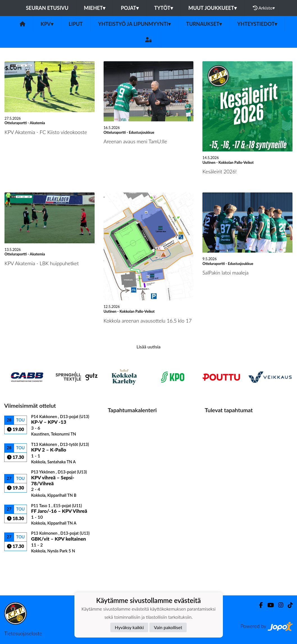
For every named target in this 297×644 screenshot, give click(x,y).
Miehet (95, 8)
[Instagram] (278, 605)
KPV (47, 24)
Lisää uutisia (148, 347)
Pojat (130, 8)
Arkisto (264, 8)
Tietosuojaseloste (23, 633)
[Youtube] (268, 605)
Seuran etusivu (47, 8)
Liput (76, 24)
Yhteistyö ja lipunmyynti (134, 24)
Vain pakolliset (168, 627)
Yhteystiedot (257, 24)
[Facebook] (259, 605)
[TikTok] (288, 605)
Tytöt (164, 8)
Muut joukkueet (213, 8)
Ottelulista (18, 563)
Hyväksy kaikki (129, 627)
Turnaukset (204, 24)
